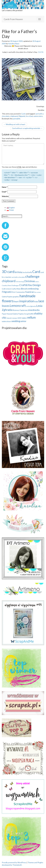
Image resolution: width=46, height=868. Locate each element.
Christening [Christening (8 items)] (20, 282)
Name (5, 187)
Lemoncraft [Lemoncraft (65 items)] (18, 306)
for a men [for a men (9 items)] (38, 292)
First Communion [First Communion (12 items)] (18, 292)
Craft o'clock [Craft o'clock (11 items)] (6, 289)
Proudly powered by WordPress (14, 862)
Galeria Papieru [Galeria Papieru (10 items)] (7, 297)
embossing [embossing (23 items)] (33, 289)
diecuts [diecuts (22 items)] (24, 289)
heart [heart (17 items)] (16, 301)
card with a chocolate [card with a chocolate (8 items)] (18, 277)
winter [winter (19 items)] (23, 321)
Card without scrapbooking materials (27, 128)
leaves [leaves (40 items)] (6, 306)
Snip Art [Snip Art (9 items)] (9, 318)
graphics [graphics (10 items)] (16, 297)
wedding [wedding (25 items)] (16, 321)
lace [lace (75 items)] (41, 301)
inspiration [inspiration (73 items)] (27, 301)
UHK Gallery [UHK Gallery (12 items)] (22, 318)
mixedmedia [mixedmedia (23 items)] (34, 310)
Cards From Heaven (13, 19)
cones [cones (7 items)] (37, 282)
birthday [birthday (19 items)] (19, 272)
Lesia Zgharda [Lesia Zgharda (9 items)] (31, 306)
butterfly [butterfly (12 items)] (29, 272)
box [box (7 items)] (24, 272)
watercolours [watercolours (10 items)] (7, 321)
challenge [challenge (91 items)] (32, 276)
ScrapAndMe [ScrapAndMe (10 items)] (29, 314)
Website (5, 196)
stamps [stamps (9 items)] (15, 318)
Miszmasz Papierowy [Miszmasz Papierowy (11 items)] (20, 310)
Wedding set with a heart (14, 124)
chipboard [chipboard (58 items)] (9, 281)
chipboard (14, 116)
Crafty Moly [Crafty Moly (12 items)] (16, 289)
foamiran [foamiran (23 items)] (30, 292)
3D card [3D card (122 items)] (8, 272)
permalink (17, 119)
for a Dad (29, 116)
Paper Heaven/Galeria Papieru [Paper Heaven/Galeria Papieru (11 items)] (13, 314)
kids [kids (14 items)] (36, 301)
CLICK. (41, 52)
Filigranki (22, 116)
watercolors (38, 116)
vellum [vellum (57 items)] (31, 317)
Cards (23, 114)
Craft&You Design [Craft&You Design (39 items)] (30, 285)
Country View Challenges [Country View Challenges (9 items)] (10, 285)
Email (4, 192)
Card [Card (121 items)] (36, 272)
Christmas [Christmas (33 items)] (29, 281)
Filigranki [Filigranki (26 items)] (7, 292)
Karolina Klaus (14, 44)
